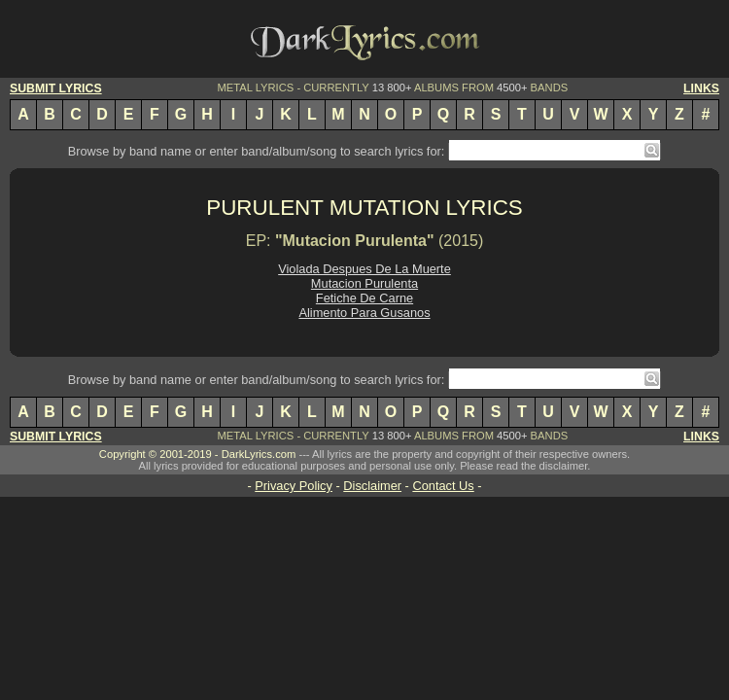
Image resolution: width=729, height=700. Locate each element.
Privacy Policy (294, 486)
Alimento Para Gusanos (364, 313)
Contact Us (443, 486)
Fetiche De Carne (364, 298)
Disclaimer (372, 486)
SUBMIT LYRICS (56, 88)
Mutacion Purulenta (364, 283)
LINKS (701, 88)
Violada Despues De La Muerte (364, 269)
